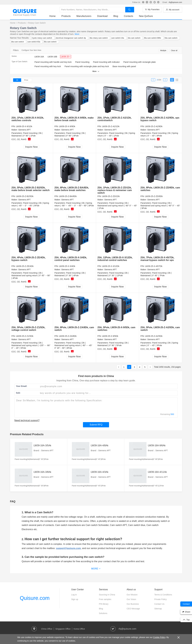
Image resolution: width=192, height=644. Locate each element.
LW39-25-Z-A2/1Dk (111, 126)
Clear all (174, 51)
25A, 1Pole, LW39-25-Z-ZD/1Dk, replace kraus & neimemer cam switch (115, 190)
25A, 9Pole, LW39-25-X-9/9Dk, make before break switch (74, 119)
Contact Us (159, 604)
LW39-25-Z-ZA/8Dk (68, 336)
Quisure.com (35, 598)
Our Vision (131, 599)
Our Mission (132, 595)
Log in (74, 595)
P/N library (104, 604)
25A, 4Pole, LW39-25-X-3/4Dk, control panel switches (71, 259)
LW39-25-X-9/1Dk (24, 126)
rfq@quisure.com (175, 2)
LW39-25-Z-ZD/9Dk (154, 196)
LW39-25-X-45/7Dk (154, 266)
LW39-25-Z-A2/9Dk (154, 126)
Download (102, 16)
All (17, 80)
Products (66, 16)
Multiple (163, 51)
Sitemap (158, 609)
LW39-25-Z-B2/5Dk (25, 196)
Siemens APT (24, 130)
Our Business (133, 604)
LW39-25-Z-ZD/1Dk (111, 196)
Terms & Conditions (163, 595)
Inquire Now (31, 147)
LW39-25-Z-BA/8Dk (68, 196)
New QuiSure (146, 16)
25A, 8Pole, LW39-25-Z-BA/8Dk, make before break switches (72, 189)
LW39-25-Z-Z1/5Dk (25, 336)
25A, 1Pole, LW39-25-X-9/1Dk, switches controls (28, 119)
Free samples (105, 599)
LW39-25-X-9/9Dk (67, 126)
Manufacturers (84, 16)
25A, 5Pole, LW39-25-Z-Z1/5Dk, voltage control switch (28, 329)
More (77, 34)
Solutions (103, 613)
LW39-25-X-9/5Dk (110, 336)
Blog (116, 16)
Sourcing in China (107, 595)
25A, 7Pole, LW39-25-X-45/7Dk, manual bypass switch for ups (157, 259)
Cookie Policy (159, 637)
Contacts (129, 16)
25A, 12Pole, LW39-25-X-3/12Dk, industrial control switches (115, 259)
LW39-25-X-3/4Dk (67, 266)
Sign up (75, 599)
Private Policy (161, 599)
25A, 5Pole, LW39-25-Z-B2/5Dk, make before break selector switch (31, 189)
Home (53, 16)
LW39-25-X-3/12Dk (111, 266)
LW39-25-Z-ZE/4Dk (25, 266)
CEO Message (133, 609)
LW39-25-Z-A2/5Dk (154, 336)
